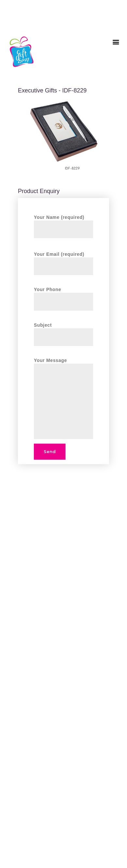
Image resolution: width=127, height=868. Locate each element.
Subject (63, 331)
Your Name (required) (63, 223)
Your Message (63, 364)
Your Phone (63, 295)
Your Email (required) (63, 260)
